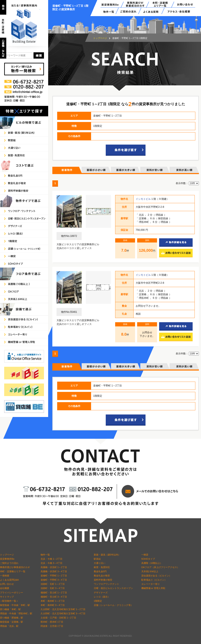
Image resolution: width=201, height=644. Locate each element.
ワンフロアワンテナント (106, 584)
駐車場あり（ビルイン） (154, 580)
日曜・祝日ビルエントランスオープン (113, 588)
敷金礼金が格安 (102, 576)
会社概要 (5, 588)
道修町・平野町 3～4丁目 (54, 580)
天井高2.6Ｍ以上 (150, 571)
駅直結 (97, 559)
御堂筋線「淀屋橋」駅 (12, 622)
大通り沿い (100, 563)
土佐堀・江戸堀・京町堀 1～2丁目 (58, 618)
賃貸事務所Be (7, 559)
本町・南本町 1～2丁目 (53, 601)
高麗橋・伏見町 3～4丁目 (54, 571)
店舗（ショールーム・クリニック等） (113, 605)
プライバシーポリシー (12, 593)
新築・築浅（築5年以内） (107, 555)
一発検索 (5, 576)
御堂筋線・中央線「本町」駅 (15, 605)
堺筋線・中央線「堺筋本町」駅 (16, 613)
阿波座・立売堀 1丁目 (52, 626)
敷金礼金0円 (100, 571)
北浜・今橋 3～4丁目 (52, 563)
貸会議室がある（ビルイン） (156, 576)
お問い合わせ (7, 584)
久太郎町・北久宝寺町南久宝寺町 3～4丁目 (63, 613)
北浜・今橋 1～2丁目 (52, 559)
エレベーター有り (151, 584)
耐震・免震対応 (102, 567)
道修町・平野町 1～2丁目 (54, 576)
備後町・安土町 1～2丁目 (54, 593)
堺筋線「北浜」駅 (9, 626)
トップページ (100, 38)
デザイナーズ (101, 593)
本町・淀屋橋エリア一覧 (13, 571)
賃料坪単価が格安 (103, 580)
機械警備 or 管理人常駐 (153, 588)
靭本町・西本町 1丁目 (52, 622)
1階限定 (98, 601)
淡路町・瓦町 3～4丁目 (53, 588)
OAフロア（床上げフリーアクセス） (160, 567)
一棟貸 (145, 555)
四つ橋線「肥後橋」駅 (12, 618)
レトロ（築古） (102, 597)
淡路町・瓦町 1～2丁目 (53, 584)
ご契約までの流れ (9, 563)
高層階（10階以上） (152, 563)
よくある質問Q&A (9, 580)
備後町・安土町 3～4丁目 (54, 597)
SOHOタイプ (148, 559)
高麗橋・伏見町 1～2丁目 (54, 567)
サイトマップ (7, 597)
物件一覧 (45, 555)
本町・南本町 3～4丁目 (53, 605)
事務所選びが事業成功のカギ (15, 567)
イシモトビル (144, 199)
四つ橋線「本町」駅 (10, 609)
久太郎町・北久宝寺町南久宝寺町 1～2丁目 (63, 609)
